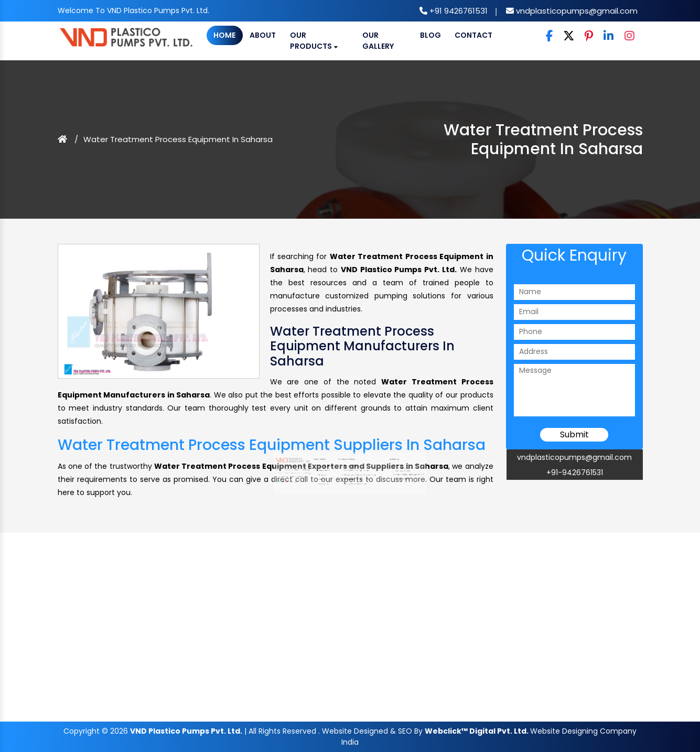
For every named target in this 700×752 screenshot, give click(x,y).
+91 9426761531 (457, 11)
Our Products (314, 41)
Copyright (82, 731)
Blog (430, 35)
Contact (473, 35)
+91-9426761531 (575, 472)
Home (224, 35)
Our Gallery (378, 41)
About (263, 35)
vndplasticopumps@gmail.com (576, 11)
